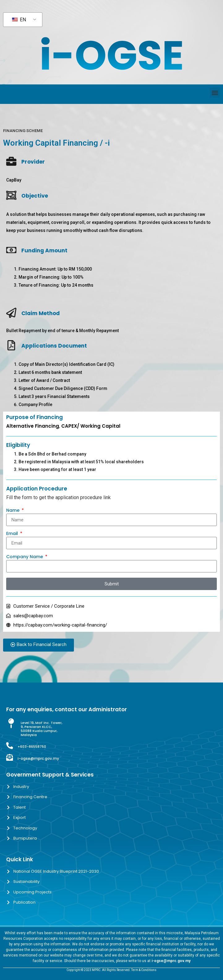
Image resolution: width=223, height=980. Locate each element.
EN (19, 20)
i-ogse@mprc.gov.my (38, 758)
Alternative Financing (33, 426)
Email (13, 534)
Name (13, 511)
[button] (215, 93)
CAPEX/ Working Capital (91, 426)
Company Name (25, 557)
